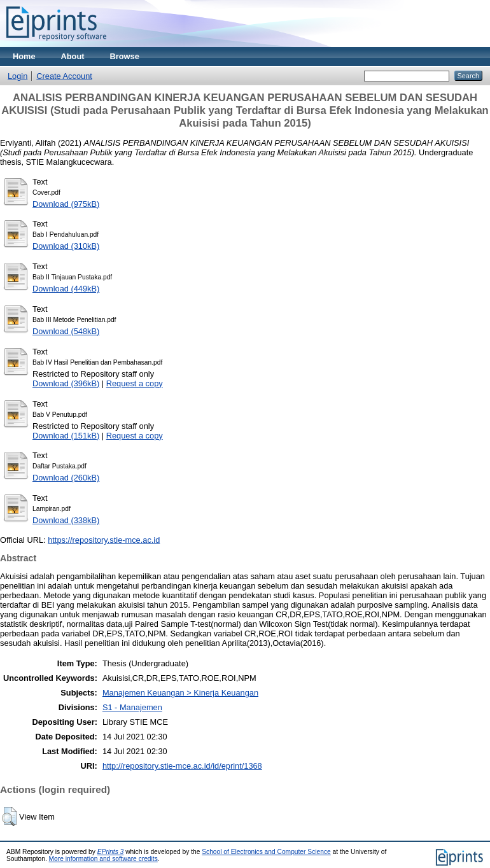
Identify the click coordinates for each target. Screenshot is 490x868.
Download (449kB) (66, 289)
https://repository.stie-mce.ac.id (104, 540)
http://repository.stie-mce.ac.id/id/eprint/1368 (182, 766)
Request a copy (135, 383)
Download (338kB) (66, 520)
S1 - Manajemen (132, 707)
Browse (125, 56)
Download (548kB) (66, 331)
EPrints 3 (111, 852)
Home (24, 56)
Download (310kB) (66, 246)
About (73, 56)
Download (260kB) (66, 478)
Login (17, 76)
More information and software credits (103, 859)
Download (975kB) (66, 204)
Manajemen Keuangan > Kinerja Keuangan (180, 693)
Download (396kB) (66, 383)
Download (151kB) (66, 436)
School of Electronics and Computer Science (266, 852)
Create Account (64, 76)
